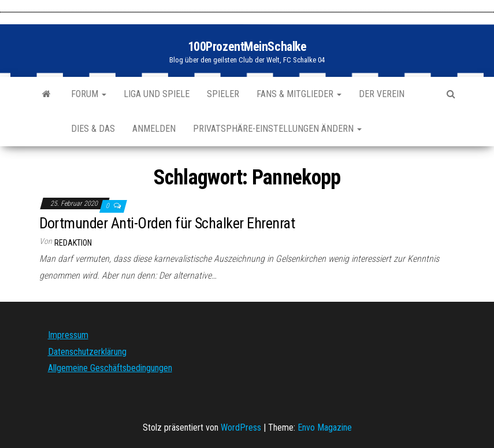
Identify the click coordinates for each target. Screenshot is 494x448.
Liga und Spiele (157, 94)
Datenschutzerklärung (87, 352)
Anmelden (154, 129)
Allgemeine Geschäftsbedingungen (110, 368)
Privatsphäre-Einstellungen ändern (277, 129)
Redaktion (73, 243)
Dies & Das (93, 129)
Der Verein (382, 94)
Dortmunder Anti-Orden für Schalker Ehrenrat (167, 223)
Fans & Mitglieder (299, 94)
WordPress (241, 427)
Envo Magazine (325, 427)
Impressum (68, 335)
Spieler (223, 94)
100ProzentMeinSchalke (247, 47)
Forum (89, 94)
